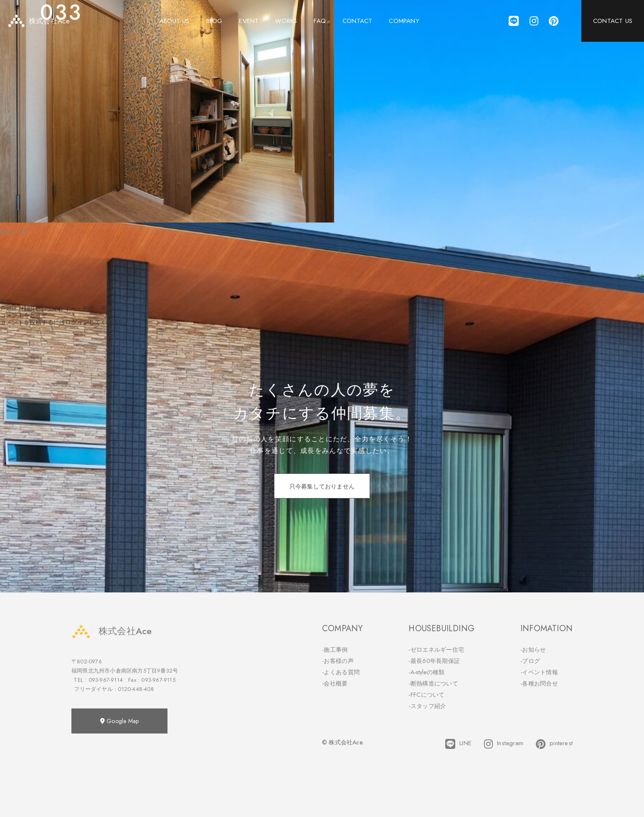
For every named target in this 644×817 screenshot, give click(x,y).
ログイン (77, 322)
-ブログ (530, 661)
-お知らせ (533, 650)
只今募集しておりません (322, 486)
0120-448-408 (136, 689)
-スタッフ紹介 (427, 706)
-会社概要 (335, 683)
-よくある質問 (341, 672)
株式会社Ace (112, 631)
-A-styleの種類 (426, 672)
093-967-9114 (106, 680)
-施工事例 (335, 650)
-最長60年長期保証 (434, 661)
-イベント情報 (539, 672)
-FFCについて (426, 695)
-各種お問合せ (539, 683)
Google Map (119, 721)
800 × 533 (14, 232)
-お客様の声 (338, 661)
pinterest (554, 744)
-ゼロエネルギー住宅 (436, 650)
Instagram (504, 744)
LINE (458, 744)
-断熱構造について (433, 683)
